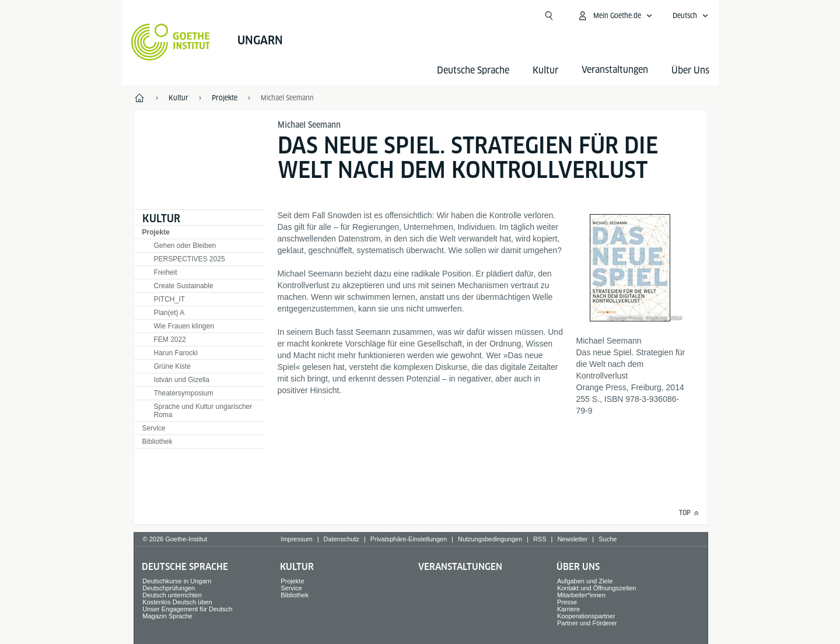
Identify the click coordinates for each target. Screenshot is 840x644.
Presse (567, 602)
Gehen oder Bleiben (185, 246)
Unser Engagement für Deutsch (187, 609)
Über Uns (690, 70)
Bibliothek (157, 442)
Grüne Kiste (172, 366)
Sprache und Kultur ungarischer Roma (203, 411)
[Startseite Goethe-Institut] (171, 42)
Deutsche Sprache (473, 70)
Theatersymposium (184, 393)
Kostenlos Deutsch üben (177, 602)
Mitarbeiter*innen (581, 595)
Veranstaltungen (460, 567)
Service (154, 428)
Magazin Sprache (167, 616)
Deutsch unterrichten (172, 595)
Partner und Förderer (587, 623)
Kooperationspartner (586, 616)
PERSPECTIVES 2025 (190, 259)
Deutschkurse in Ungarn (177, 581)
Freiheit (166, 272)
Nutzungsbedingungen (490, 539)
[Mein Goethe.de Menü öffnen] (615, 16)
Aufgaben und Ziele (585, 581)
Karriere (568, 609)
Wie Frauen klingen (184, 326)
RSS (540, 539)
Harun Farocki (176, 353)
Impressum (296, 539)
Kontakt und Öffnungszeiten (597, 588)
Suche (608, 539)
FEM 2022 (170, 339)
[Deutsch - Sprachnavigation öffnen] (691, 16)
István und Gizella (182, 380)
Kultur (545, 70)
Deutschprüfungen (169, 588)
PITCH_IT (169, 299)
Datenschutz (342, 539)
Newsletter (572, 539)
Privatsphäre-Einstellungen (409, 539)
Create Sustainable (184, 286)
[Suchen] (549, 16)
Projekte (156, 232)
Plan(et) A (169, 313)
